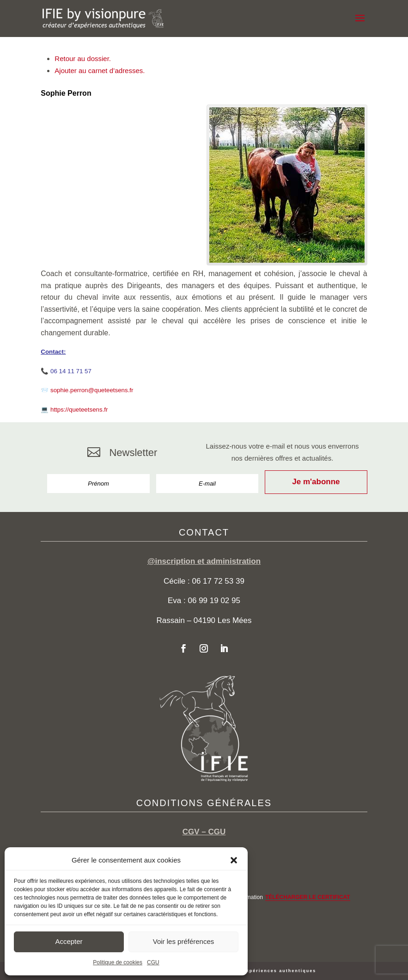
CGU (153, 962)
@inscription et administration (204, 561)
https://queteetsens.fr (79, 410)
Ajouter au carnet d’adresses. (100, 71)
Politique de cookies (118, 962)
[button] (234, 860)
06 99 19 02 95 (214, 601)
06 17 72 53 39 (218, 581)
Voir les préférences (184, 941)
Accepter (69, 941)
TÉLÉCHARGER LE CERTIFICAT (308, 897)
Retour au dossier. (83, 59)
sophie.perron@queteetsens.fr (92, 390)
